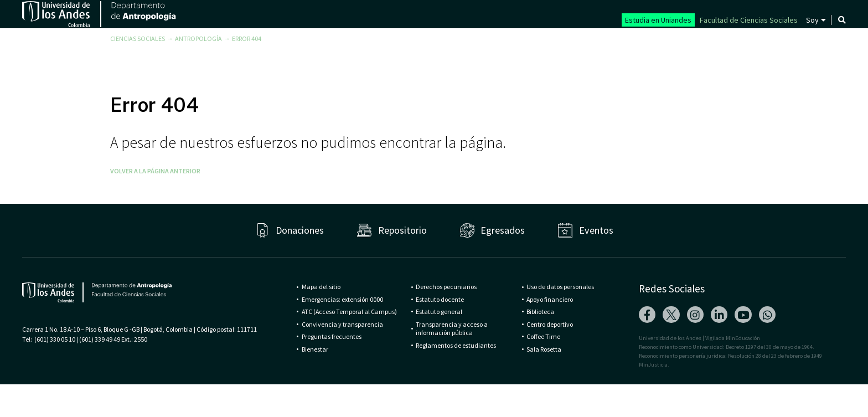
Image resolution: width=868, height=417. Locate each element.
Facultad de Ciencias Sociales (749, 20)
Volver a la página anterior (155, 204)
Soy (812, 20)
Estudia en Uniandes (658, 20)
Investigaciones (560, 41)
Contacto (828, 41)
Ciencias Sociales (138, 71)
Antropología (198, 71)
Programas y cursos (459, 41)
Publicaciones (650, 41)
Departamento (360, 41)
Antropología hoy (743, 41)
